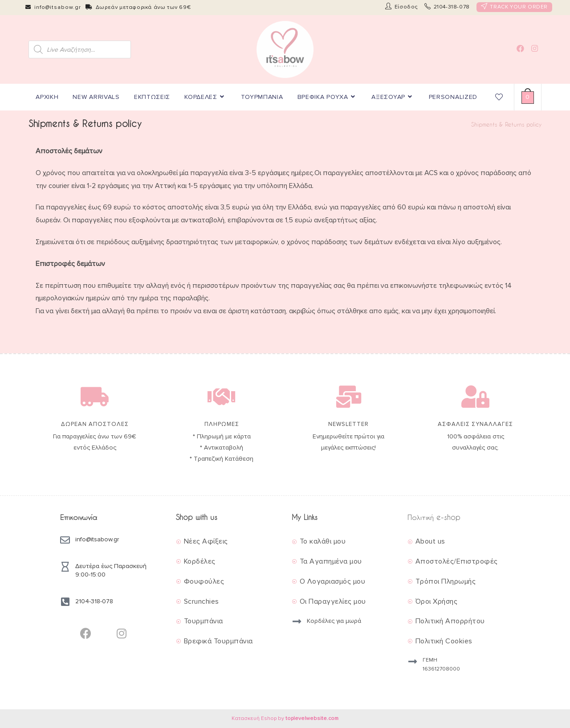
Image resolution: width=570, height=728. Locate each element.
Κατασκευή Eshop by (285, 718)
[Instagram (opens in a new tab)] (535, 49)
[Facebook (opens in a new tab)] (520, 49)
